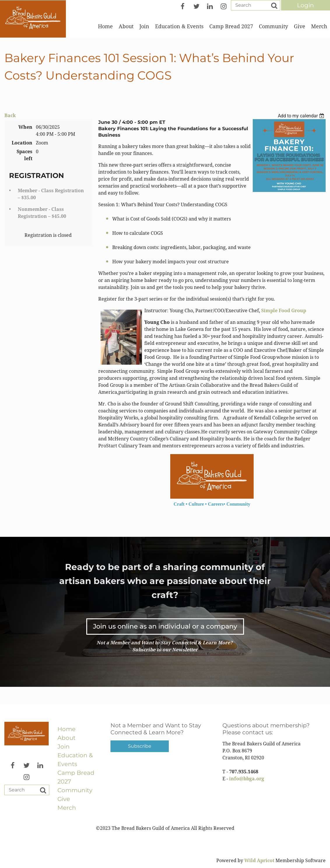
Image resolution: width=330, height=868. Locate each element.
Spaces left (24, 155)
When (25, 127)
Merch (67, 808)
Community (75, 790)
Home (66, 729)
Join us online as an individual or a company (165, 626)
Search (274, 6)
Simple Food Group (284, 311)
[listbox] (302, 116)
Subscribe (140, 746)
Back (10, 115)
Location (22, 143)
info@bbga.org (247, 779)
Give (64, 799)
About (66, 738)
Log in (306, 5)
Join (64, 747)
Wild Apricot (259, 861)
